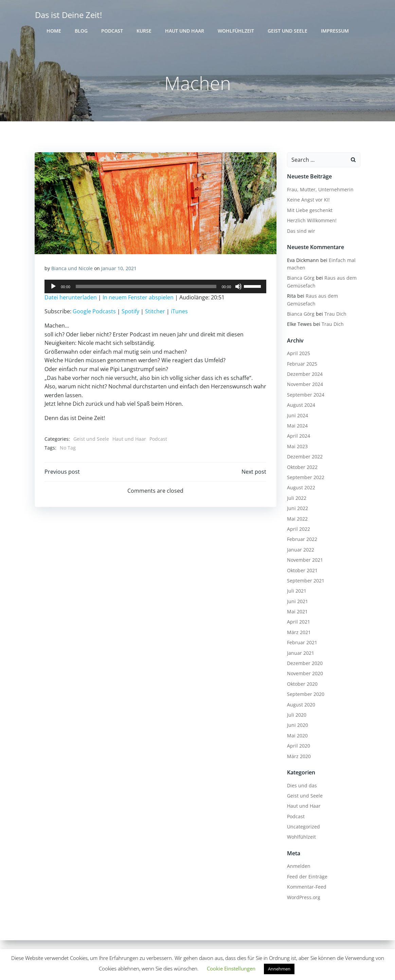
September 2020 (305, 694)
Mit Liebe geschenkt (309, 210)
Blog (81, 31)
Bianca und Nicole (72, 269)
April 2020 (298, 746)
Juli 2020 (296, 715)
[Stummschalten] (238, 287)
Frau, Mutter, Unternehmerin (320, 190)
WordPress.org (303, 897)
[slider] (146, 287)
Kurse (144, 31)
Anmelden (298, 866)
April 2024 (298, 436)
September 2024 (305, 395)
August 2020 (301, 705)
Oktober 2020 (302, 684)
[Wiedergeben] (54, 287)
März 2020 (299, 756)
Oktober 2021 (302, 570)
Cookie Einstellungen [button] (231, 968)
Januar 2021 (300, 653)
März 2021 (299, 632)
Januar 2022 (300, 550)
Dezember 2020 (304, 663)
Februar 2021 (302, 643)
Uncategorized (303, 827)
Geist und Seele (288, 31)
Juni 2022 (297, 509)
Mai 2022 (297, 519)
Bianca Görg (300, 278)
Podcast (112, 31)
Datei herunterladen (71, 298)
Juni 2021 (297, 601)
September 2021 (305, 581)
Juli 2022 (296, 498)
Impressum (335, 31)
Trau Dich (335, 314)
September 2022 (305, 478)
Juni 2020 (297, 725)
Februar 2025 (302, 364)
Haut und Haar (185, 31)
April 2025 (298, 354)
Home (54, 31)
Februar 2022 (302, 539)
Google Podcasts (95, 312)
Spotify (131, 312)
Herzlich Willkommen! (311, 221)
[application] (156, 287)
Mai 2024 (297, 426)
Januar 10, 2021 (119, 269)
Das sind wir (301, 231)
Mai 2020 (297, 736)
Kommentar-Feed (306, 887)
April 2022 (298, 529)
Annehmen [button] (279, 969)
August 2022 (301, 488)
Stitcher (155, 312)
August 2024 (301, 405)
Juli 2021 (296, 591)
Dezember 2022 (304, 457)
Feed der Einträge (307, 877)
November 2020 (305, 674)
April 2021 (298, 622)
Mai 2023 (297, 446)
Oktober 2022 (302, 467)
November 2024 (305, 384)
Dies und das (302, 785)
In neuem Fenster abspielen (138, 298)
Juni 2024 (297, 415)
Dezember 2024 (304, 374)
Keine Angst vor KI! (308, 200)
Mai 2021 (297, 612)
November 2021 (305, 560)
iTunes (180, 312)
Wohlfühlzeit (236, 31)
